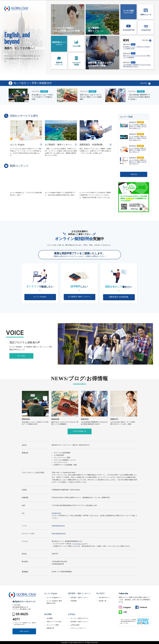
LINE (123, 612)
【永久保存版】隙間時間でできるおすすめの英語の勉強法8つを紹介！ (137, 66)
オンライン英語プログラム (80, 618)
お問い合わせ (24, 631)
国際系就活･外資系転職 (119, 297)
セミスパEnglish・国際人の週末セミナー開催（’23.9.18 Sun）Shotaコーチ (138, 138)
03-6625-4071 (56, 513)
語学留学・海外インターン (80, 598)
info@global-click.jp (58, 526)
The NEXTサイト (105, 598)
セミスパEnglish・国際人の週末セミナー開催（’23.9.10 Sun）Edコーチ (138, 162)
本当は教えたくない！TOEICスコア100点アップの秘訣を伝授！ (137, 48)
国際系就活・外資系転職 (91, 145)
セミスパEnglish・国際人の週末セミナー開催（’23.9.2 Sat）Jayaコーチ (138, 150)
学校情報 (74, 601)
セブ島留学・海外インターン (58, 145)
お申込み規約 (75, 625)
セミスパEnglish (17, 145)
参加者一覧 (103, 601)
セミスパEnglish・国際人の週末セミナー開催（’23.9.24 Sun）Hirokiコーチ (138, 126)
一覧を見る (145, 40)
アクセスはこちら (79, 544)
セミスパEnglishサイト (54, 598)
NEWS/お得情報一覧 (79, 431)
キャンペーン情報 (53, 625)
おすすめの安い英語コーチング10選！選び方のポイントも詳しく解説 (124, 421)
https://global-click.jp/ (59, 533)
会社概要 (50, 618)
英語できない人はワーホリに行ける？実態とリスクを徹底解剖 (137, 57)
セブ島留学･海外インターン (79, 297)
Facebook (141, 607)
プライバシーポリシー (78, 628)
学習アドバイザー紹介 (54, 622)
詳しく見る (21, 356)
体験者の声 (50, 628)
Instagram (125, 607)
